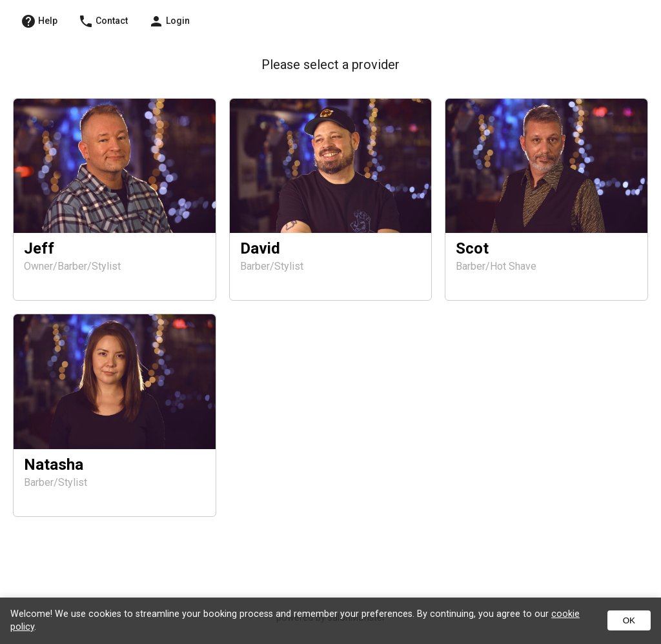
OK (629, 620)
